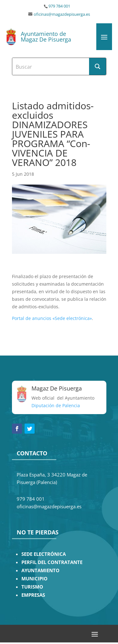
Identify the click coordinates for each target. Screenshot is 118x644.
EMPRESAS (33, 595)
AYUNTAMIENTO (40, 570)
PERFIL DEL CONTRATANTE (52, 562)
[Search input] (51, 66)
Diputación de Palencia (56, 405)
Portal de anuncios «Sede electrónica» (52, 318)
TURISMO (32, 587)
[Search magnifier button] (98, 66)
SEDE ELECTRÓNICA (44, 554)
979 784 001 (59, 6)
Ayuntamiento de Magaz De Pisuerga (46, 37)
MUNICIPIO (34, 579)
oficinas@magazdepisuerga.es (62, 14)
